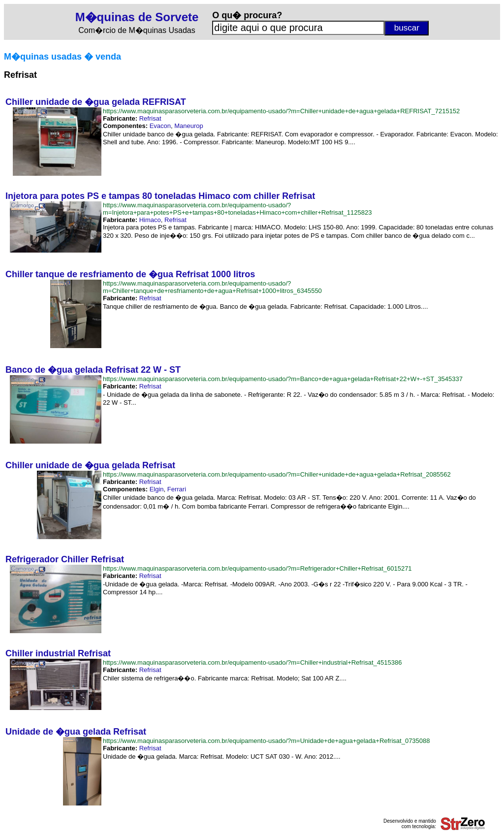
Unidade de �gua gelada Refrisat (76, 732)
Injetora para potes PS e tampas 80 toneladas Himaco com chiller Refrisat (160, 196)
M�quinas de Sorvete (137, 17)
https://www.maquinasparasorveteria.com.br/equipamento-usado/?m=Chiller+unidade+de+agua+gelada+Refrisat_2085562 (277, 474)
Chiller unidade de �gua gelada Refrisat (90, 465)
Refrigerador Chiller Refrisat (65, 559)
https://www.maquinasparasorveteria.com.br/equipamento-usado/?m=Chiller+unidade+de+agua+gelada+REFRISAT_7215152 (281, 111)
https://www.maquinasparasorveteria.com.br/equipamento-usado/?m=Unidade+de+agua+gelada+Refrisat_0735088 (267, 741)
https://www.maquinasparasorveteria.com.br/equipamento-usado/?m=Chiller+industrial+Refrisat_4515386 (252, 662)
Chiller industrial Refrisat (58, 653)
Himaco (150, 220)
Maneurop (189, 126)
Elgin (157, 489)
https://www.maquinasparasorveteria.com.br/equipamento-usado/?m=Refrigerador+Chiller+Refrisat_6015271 (257, 568)
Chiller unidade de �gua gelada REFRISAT (96, 102)
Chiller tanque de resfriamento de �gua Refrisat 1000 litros (130, 274)
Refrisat (150, 118)
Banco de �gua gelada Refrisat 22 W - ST (93, 370)
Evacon (160, 126)
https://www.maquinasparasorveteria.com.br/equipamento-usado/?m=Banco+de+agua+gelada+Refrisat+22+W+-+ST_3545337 (283, 379)
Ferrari (177, 489)
